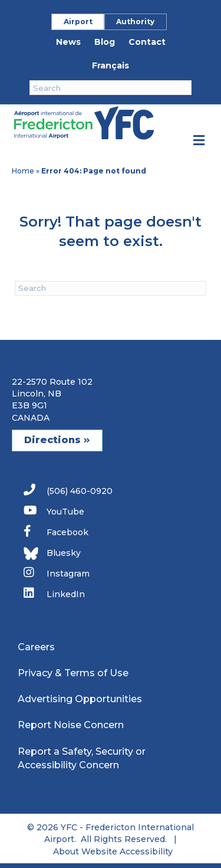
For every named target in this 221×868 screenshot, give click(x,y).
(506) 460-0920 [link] (68, 490)
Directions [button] (57, 440)
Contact (147, 42)
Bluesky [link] (52, 553)
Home (23, 171)
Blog (105, 42)
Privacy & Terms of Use (73, 673)
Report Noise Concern (71, 725)
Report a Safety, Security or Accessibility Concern (82, 758)
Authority (135, 22)
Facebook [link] (56, 531)
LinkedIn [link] (54, 593)
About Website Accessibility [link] (113, 851)
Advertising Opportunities (80, 699)
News (68, 42)
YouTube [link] (54, 511)
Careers (36, 647)
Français (111, 65)
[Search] (111, 88)
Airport (78, 22)
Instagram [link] (57, 573)
